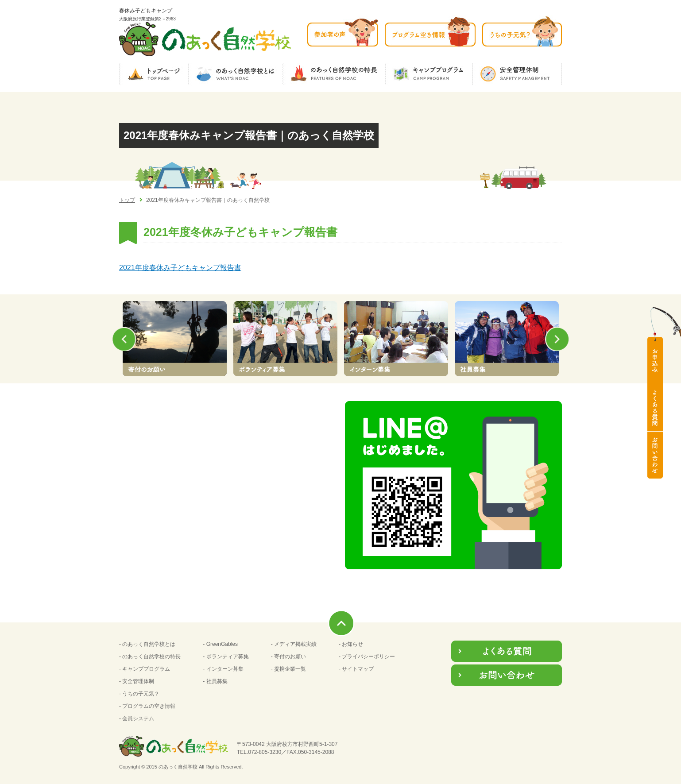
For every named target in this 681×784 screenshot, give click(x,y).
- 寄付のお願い (288, 657)
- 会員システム (137, 718)
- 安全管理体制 (137, 681)
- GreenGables (220, 644)
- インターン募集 (223, 669)
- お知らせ (351, 644)
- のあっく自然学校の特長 (150, 657)
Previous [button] (121, 339)
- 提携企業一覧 (288, 669)
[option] (174, 339)
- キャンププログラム (145, 669)
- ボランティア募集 (226, 657)
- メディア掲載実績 (294, 644)
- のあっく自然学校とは (147, 644)
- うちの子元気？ (139, 694)
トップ (127, 200)
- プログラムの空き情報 (147, 706)
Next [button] (560, 339)
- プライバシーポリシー (367, 657)
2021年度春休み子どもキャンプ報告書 (180, 268)
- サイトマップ (356, 669)
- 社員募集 (215, 681)
